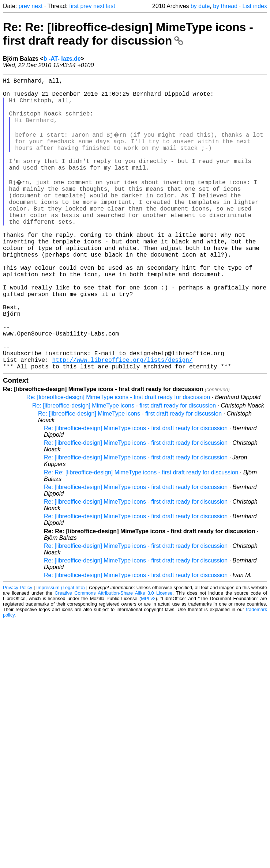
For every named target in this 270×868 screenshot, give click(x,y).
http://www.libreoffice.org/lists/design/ (122, 420)
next (37, 6)
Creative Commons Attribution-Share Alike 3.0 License (113, 654)
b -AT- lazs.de (62, 59)
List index (255, 6)
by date (200, 6)
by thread (225, 6)
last (111, 6)
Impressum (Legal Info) (60, 649)
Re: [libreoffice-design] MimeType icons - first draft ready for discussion (118, 458)
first (74, 6)
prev (24, 6)
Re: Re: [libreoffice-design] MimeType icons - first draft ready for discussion (128, 34)
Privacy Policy (18, 649)
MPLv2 (148, 660)
